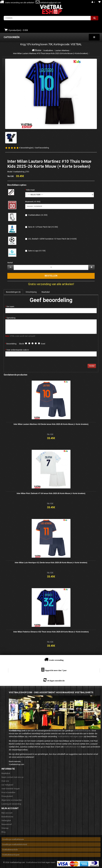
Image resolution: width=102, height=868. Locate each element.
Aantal (10, 263)
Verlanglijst (6, 820)
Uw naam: (11, 307)
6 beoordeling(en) (26, 148)
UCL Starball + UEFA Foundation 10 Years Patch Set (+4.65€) (52, 239)
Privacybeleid (7, 796)
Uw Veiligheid (7, 785)
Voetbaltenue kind (34, 862)
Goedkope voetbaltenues (13, 839)
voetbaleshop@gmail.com (50, 3)
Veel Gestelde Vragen (11, 789)
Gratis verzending (56, 660)
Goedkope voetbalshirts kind (15, 844)
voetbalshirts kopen (82, 731)
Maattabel (46, 292)
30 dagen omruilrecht (56, 681)
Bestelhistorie (7, 817)
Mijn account (7, 813)
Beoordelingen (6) (13, 292)
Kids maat (31, 190)
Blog (3, 832)
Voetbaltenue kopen (11, 855)
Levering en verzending (11, 804)
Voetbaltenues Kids (72, 747)
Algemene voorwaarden (12, 800)
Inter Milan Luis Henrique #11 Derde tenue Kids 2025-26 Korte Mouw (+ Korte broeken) (51, 563)
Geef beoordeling (42, 148)
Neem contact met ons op (13, 777)
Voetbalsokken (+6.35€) (38, 215)
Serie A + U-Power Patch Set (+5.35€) (43, 227)
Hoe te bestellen (8, 792)
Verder (92, 366)
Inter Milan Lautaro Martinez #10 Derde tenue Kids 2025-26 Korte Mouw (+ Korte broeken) (51, 424)
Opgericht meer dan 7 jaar (56, 670)
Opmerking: (11, 318)
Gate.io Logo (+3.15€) (37, 251)
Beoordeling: (12, 344)
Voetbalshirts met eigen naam (70, 736)
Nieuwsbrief (7, 824)
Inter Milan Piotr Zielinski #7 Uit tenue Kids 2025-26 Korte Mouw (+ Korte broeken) (51, 493)
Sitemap (5, 828)
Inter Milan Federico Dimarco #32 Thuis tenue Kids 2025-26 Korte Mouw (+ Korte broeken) (51, 632)
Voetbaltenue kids (10, 850)
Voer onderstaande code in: (18, 350)
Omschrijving (31, 292)
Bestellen (51, 276)
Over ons (5, 781)
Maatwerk (29, 202)
